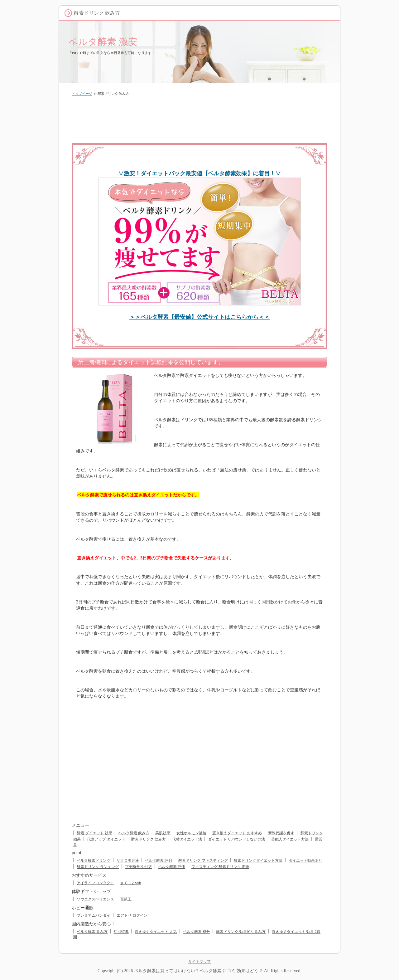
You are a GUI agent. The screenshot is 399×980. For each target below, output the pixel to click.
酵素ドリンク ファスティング (203, 861)
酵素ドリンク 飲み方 (149, 839)
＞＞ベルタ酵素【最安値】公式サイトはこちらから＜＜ (199, 317)
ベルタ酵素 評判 (159, 861)
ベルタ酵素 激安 (103, 42)
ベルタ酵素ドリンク (94, 861)
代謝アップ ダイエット (106, 839)
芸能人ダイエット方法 (290, 839)
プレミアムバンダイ (94, 915)
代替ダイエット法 (187, 839)
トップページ (82, 94)
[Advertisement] (199, 118)
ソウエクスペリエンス (95, 899)
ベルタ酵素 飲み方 (134, 833)
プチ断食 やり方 (139, 867)
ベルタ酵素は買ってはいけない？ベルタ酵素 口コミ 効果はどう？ (198, 971)
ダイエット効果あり (305, 861)
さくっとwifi (131, 883)
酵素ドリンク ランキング (98, 867)
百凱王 (126, 899)
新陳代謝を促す (281, 833)
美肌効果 (163, 833)
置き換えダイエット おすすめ (237, 833)
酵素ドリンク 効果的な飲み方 (241, 932)
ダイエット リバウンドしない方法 (236, 839)
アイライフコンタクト (95, 883)
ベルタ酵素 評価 (172, 867)
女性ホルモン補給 (191, 833)
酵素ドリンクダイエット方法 (258, 861)
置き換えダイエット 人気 (156, 932)
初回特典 (121, 932)
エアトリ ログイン (132, 915)
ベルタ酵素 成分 (197, 932)
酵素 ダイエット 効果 (94, 833)
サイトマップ (199, 962)
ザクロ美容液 (128, 861)
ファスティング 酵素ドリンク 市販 (220, 867)
